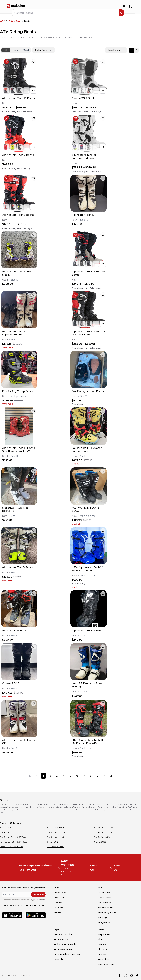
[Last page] (111, 776)
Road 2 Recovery (107, 964)
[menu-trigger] (3, 6)
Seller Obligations (107, 912)
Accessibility (104, 959)
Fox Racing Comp (8, 832)
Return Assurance (63, 949)
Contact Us (103, 954)
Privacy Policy (61, 939)
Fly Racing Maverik (56, 827)
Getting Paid (104, 902)
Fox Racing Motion (102, 837)
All (6, 50)
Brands (57, 912)
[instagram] (125, 975)
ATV (2, 21)
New (16, 50)
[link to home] (16, 6)
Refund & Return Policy (66, 944)
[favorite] (34, 62)
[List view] (136, 50)
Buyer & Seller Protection (67, 954)
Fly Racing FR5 (7, 827)
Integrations (104, 922)
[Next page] (104, 776)
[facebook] (120, 975)
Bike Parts (59, 898)
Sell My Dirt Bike (106, 907)
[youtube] (132, 975)
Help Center (104, 934)
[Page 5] (70, 776)
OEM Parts (59, 902)
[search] (121, 13)
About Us (102, 949)
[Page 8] (91, 776)
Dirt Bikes (59, 907)
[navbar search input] (66, 13)
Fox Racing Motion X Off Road (14, 842)
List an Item (104, 893)
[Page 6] (77, 776)
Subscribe (38, 894)
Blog (100, 939)
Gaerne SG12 (53, 842)
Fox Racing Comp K (56, 832)
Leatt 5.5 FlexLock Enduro (11, 847)
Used (26, 50)
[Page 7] (84, 776)
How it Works (105, 898)
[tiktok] (137, 975)
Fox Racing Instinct (56, 837)
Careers (102, 944)
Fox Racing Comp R (103, 832)
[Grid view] (131, 50)
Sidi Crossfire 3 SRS (55, 847)
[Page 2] (50, 776)
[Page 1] (43, 776)
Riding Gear (14, 21)
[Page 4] (64, 776)
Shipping (102, 917)
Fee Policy (59, 959)
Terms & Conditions (64, 934)
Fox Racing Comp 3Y (103, 827)
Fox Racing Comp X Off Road (13, 837)
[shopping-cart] (131, 6)
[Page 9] (97, 776)
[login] (124, 6)
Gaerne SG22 (100, 842)
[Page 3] (57, 776)
